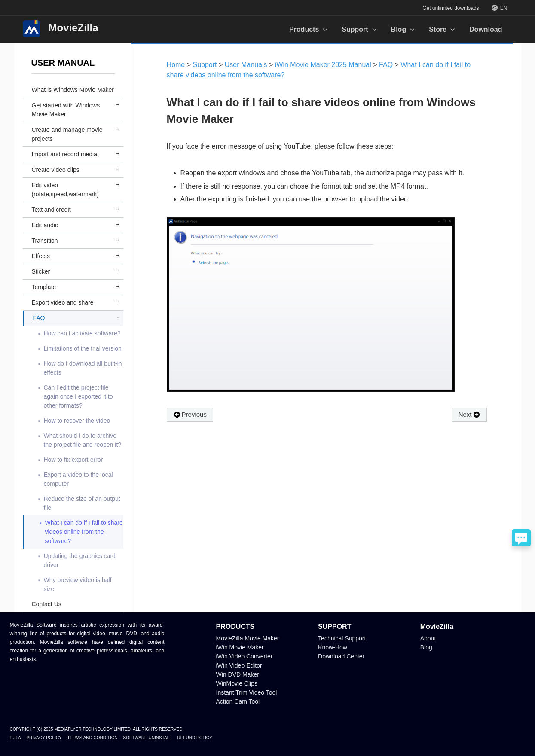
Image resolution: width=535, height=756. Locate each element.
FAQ (39, 318)
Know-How (333, 647)
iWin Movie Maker (240, 647)
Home (176, 65)
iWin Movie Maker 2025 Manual (324, 65)
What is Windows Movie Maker (73, 90)
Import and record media (65, 154)
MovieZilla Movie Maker (248, 638)
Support (205, 65)
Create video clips (56, 170)
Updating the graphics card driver (80, 560)
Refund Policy (195, 738)
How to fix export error (73, 460)
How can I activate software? (82, 333)
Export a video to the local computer (78, 479)
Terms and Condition (92, 738)
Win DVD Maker (238, 674)
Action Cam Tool (238, 701)
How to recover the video (77, 421)
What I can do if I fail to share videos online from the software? (84, 532)
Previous (190, 415)
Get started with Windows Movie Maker (66, 110)
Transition (45, 241)
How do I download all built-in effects (83, 368)
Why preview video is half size (78, 584)
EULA (15, 738)
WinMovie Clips (237, 683)
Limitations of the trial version (83, 348)
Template (44, 287)
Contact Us (47, 604)
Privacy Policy (44, 738)
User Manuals (246, 65)
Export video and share (63, 302)
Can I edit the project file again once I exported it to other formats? (78, 396)
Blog (426, 647)
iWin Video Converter (245, 656)
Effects (41, 256)
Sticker (41, 271)
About (428, 638)
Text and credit (51, 210)
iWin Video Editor (239, 665)
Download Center (341, 656)
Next (469, 415)
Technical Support (342, 638)
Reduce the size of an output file (82, 503)
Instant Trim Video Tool (247, 692)
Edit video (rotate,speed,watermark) (65, 190)
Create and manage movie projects (67, 134)
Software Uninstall (147, 738)
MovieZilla (61, 29)
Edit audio (45, 225)
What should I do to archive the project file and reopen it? (83, 440)
